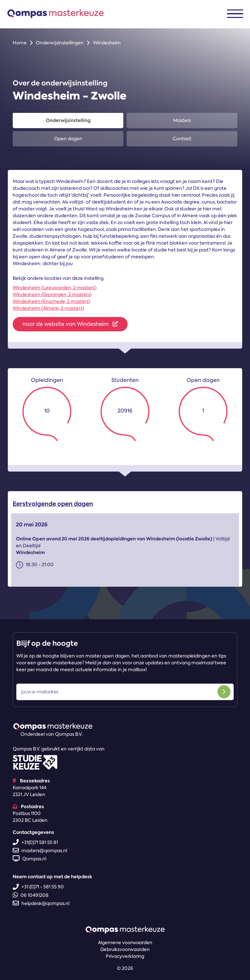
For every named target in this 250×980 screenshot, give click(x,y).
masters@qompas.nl (40, 851)
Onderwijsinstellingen (60, 43)
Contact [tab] (182, 139)
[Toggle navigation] (235, 14)
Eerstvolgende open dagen (53, 505)
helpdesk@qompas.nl (41, 903)
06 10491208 (31, 895)
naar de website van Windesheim (70, 324)
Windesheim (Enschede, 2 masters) (51, 301)
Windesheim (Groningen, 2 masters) (52, 294)
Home (20, 43)
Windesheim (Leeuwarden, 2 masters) (55, 288)
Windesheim (107, 43)
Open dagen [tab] (68, 139)
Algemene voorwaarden (125, 942)
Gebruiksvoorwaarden (125, 949)
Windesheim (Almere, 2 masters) (48, 308)
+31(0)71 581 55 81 (35, 842)
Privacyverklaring (125, 956)
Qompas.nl (29, 859)
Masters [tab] (182, 120)
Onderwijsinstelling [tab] (68, 120)
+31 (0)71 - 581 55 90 (38, 887)
